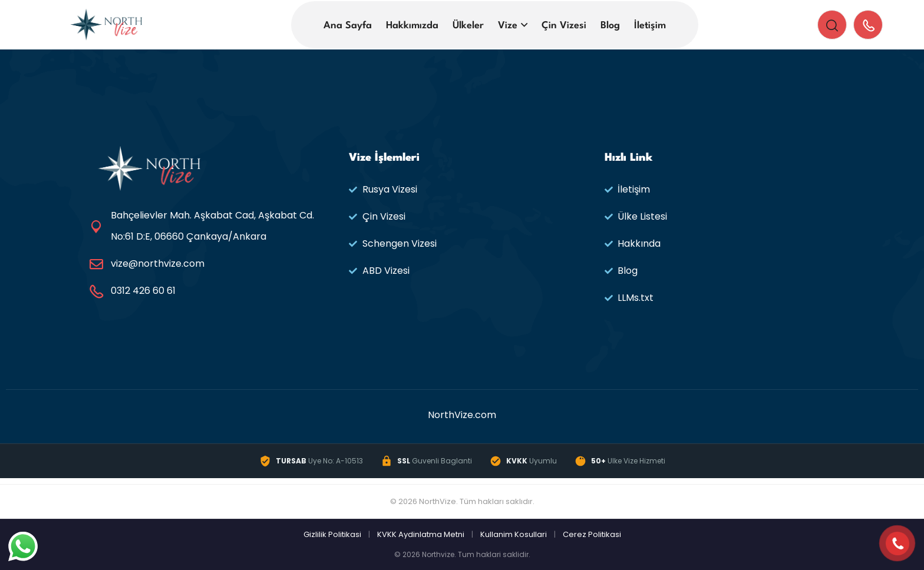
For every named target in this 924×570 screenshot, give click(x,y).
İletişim (650, 26)
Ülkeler (468, 26)
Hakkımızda (412, 26)
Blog (610, 26)
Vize (508, 26)
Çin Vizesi (564, 26)
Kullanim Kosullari (514, 534)
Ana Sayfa (348, 26)
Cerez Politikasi (592, 534)
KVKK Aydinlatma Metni (421, 534)
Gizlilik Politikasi (332, 534)
